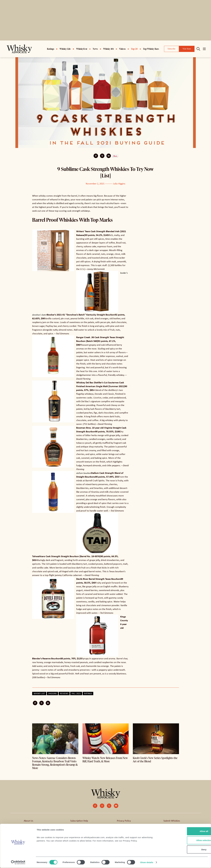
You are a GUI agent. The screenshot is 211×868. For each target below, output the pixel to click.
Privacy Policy (124, 821)
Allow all (188, 831)
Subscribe (171, 49)
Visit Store (187, 49)
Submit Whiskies (172, 821)
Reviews (64, 693)
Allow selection (188, 841)
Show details (147, 862)
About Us (28, 821)
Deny (188, 850)
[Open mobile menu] (204, 49)
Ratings (88, 693)
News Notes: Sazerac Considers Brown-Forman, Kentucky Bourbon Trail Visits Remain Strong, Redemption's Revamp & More (55, 763)
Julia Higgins (119, 183)
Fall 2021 (76, 693)
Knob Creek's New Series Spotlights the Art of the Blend (155, 760)
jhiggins (52, 693)
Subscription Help (79, 821)
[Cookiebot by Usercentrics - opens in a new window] (18, 863)
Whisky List (39, 693)
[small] (95, 806)
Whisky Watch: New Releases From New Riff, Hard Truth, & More (105, 760)
